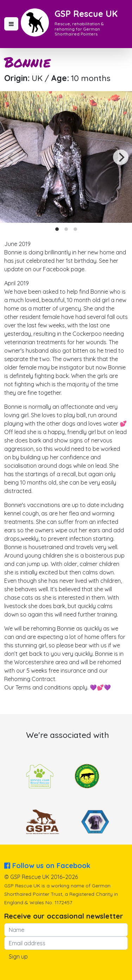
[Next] (121, 157)
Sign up (18, 956)
